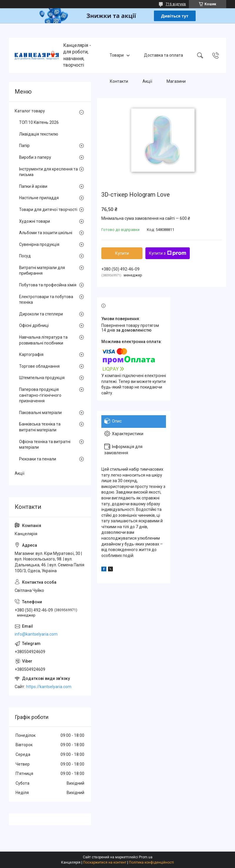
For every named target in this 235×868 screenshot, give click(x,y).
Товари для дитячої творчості (48, 210)
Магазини (176, 82)
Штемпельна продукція (42, 378)
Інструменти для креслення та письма (48, 172)
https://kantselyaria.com (49, 687)
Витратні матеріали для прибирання (42, 271)
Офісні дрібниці (34, 325)
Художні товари (35, 221)
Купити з (168, 253)
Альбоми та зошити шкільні (46, 233)
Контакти (119, 82)
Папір (24, 146)
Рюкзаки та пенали (38, 459)
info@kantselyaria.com (36, 634)
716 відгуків (176, 4)
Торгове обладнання (39, 366)
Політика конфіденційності (151, 862)
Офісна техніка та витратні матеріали (45, 445)
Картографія (31, 354)
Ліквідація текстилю (39, 134)
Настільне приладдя (39, 198)
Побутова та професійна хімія (48, 285)
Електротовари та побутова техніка (46, 300)
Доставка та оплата (163, 55)
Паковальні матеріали (40, 413)
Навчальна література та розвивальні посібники (43, 340)
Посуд (25, 256)
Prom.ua (146, 857)
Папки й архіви (33, 186)
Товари (117, 55)
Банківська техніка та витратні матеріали (40, 427)
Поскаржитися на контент (105, 862)
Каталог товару (30, 111)
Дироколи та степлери (41, 314)
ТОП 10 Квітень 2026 (39, 122)
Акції (147, 82)
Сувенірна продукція (39, 244)
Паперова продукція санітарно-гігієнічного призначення (40, 395)
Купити (122, 253)
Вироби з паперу (35, 157)
